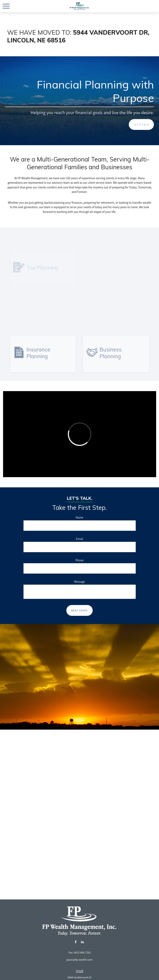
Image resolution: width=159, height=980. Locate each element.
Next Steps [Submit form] (79, 610)
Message (79, 582)
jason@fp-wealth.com (79, 960)
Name (79, 517)
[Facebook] (76, 942)
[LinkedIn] (83, 942)
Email (79, 539)
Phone (79, 560)
